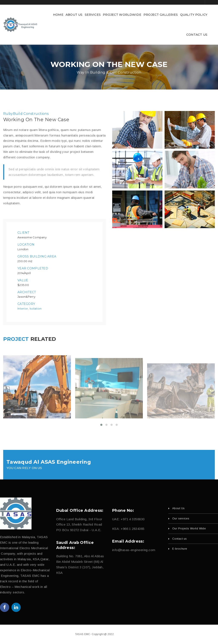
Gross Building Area (37, 256)
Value (23, 280)
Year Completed (33, 268)
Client (23, 233)
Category (26, 304)
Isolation (36, 308)
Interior (23, 308)
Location (26, 245)
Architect (27, 292)
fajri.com (138, 634)
